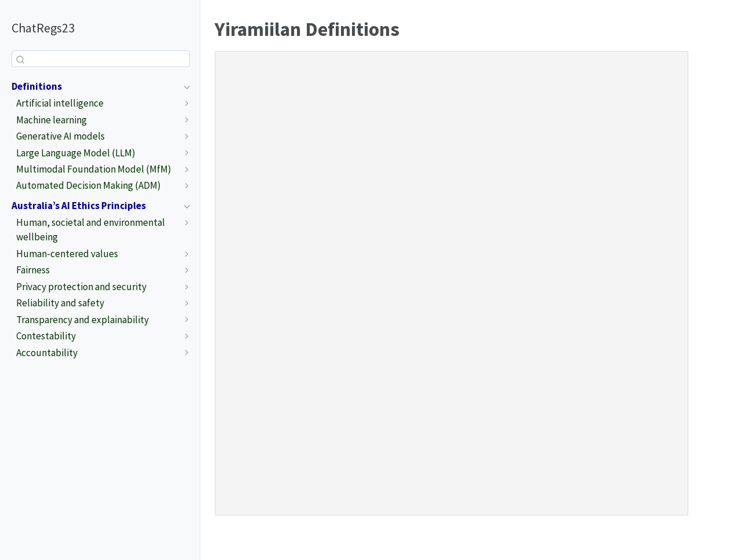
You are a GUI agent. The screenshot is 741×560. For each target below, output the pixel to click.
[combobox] (101, 59)
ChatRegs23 (43, 28)
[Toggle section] (184, 87)
